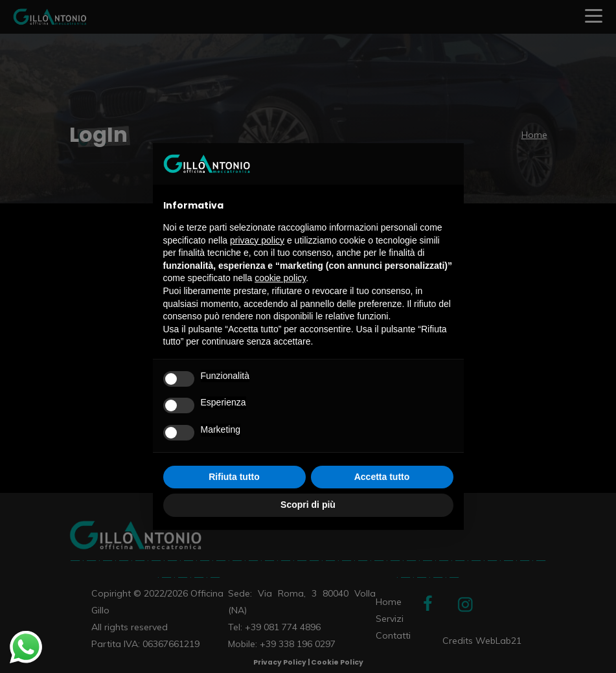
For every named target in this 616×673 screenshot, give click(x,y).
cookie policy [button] (280, 278)
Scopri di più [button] (308, 505)
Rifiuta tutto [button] (234, 477)
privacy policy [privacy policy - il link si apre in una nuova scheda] (257, 240)
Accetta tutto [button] (382, 477)
